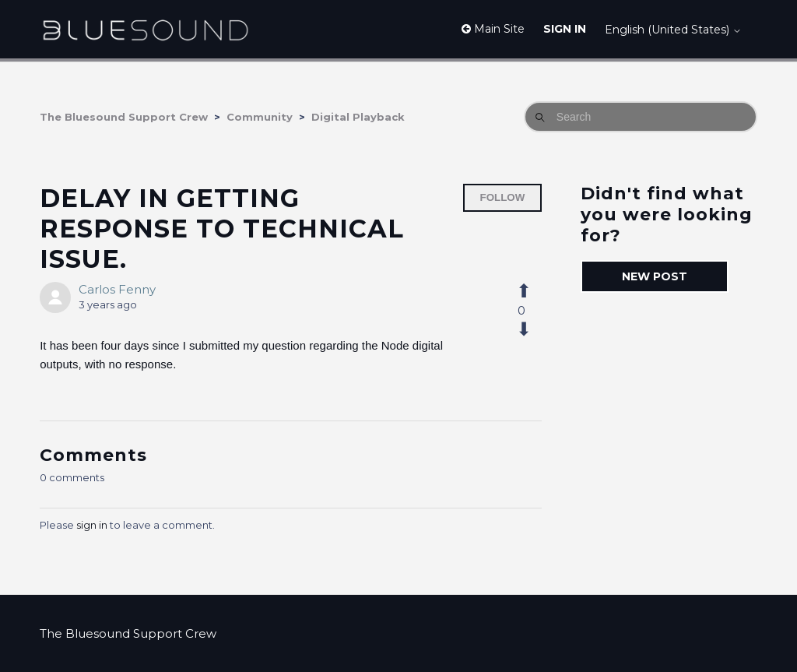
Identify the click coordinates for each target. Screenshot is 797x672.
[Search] (641, 117)
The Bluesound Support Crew (124, 117)
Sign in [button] (565, 29)
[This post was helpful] (532, 291)
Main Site (493, 29)
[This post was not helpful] (532, 329)
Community (260, 117)
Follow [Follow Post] (503, 197)
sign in (92, 525)
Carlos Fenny (117, 289)
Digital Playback (358, 117)
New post (655, 276)
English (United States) (673, 30)
